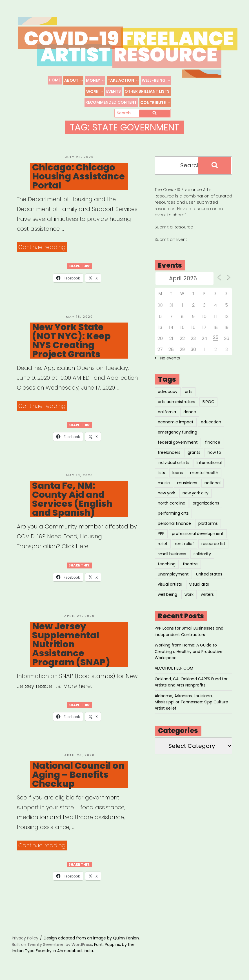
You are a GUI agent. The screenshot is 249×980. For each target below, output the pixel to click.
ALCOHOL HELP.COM (174, 672)
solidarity (202, 557)
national (213, 486)
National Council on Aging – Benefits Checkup (78, 778)
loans (178, 476)
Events (114, 91)
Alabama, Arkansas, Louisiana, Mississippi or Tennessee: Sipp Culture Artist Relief (191, 705)
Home (55, 80)
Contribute (155, 103)
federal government (178, 446)
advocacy (168, 395)
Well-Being (156, 80)
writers (207, 598)
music (164, 486)
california (167, 415)
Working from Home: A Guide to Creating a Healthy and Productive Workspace (189, 655)
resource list (213, 547)
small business (172, 557)
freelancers (169, 456)
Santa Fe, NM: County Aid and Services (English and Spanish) (72, 503)
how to (214, 456)
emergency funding (177, 435)
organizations (206, 506)
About (74, 80)
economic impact (176, 425)
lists (161, 476)
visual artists (170, 588)
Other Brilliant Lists (147, 91)
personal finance (174, 527)
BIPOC (208, 405)
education (211, 425)
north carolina (172, 506)
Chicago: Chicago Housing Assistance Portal (78, 180)
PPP (161, 537)
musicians (187, 486)
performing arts (173, 517)
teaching (167, 567)
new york (166, 496)
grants (194, 456)
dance (190, 415)
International (209, 466)
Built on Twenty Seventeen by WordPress (52, 948)
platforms (208, 527)
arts (189, 395)
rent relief (184, 547)
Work (95, 92)
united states (209, 577)
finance (213, 446)
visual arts (199, 588)
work (189, 598)
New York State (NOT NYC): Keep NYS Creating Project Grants (71, 344)
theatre (190, 567)
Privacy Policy (25, 941)
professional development (198, 537)
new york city (195, 496)
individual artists (174, 466)
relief (163, 547)
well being (167, 598)
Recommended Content (111, 102)
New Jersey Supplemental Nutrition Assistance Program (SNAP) (71, 647)
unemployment (173, 577)
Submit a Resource (174, 230)
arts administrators (176, 405)
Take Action (123, 80)
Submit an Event (171, 243)
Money (95, 80)
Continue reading (43, 251)
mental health (204, 476)
